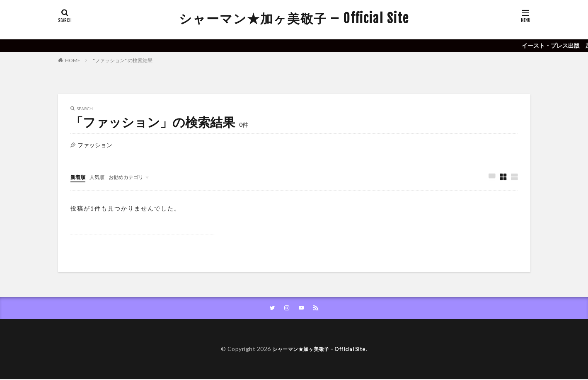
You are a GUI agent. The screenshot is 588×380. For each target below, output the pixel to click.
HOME (73, 60)
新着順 (79, 177)
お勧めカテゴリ (134, 177)
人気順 (101, 177)
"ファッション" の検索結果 (123, 60)
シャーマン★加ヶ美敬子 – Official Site (294, 19)
